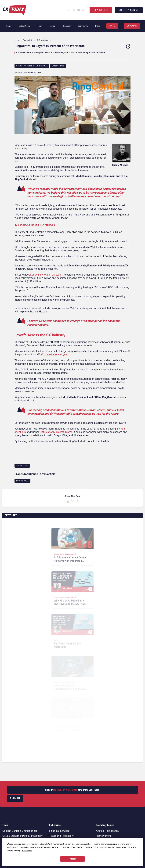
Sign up (15, 798)
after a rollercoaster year (54, 355)
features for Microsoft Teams (56, 432)
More (98, 26)
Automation (22, 466)
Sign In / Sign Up (129, 10)
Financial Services (59, 831)
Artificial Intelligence (107, 831)
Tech (40, 26)
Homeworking (104, 836)
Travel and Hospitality (61, 836)
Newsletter (101, 10)
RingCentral (22, 481)
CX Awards (132, 26)
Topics (52, 26)
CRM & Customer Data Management (23, 836)
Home (9, 26)
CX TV (112, 26)
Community (83, 26)
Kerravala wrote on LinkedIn (46, 275)
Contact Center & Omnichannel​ (32, 66)
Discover (67, 26)
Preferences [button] (27, 851)
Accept (73, 859)
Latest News (25, 26)
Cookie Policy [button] (92, 847)
